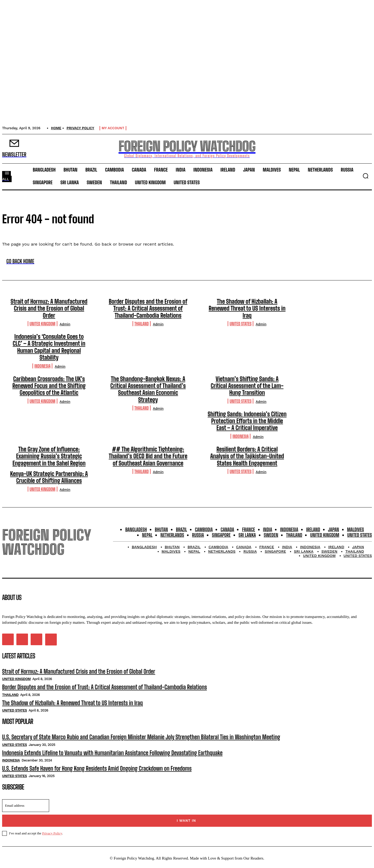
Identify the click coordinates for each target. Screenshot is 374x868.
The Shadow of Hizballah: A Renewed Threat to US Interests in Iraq (247, 308)
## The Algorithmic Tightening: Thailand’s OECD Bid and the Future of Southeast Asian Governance (148, 456)
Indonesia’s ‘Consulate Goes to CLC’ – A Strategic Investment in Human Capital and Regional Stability (49, 347)
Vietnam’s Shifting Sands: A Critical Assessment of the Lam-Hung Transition (247, 386)
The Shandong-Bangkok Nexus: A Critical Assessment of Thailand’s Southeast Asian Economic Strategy (148, 389)
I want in (186, 821)
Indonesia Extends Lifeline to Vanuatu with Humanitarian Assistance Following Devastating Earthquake (112, 753)
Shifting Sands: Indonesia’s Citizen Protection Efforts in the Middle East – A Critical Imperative (247, 421)
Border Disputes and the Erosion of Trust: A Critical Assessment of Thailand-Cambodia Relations (148, 308)
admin (65, 324)
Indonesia (42, 366)
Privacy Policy (52, 833)
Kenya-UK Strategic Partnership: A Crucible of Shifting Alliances (49, 477)
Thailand (142, 324)
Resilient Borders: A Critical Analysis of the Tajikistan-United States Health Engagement (247, 456)
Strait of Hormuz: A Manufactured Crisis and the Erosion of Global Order (49, 308)
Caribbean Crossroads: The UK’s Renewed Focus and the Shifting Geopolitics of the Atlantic (49, 386)
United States (240, 324)
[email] (26, 806)
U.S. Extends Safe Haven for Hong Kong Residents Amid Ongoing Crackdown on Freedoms (97, 768)
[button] (366, 176)
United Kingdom (43, 324)
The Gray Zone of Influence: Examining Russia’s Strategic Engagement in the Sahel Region (49, 456)
